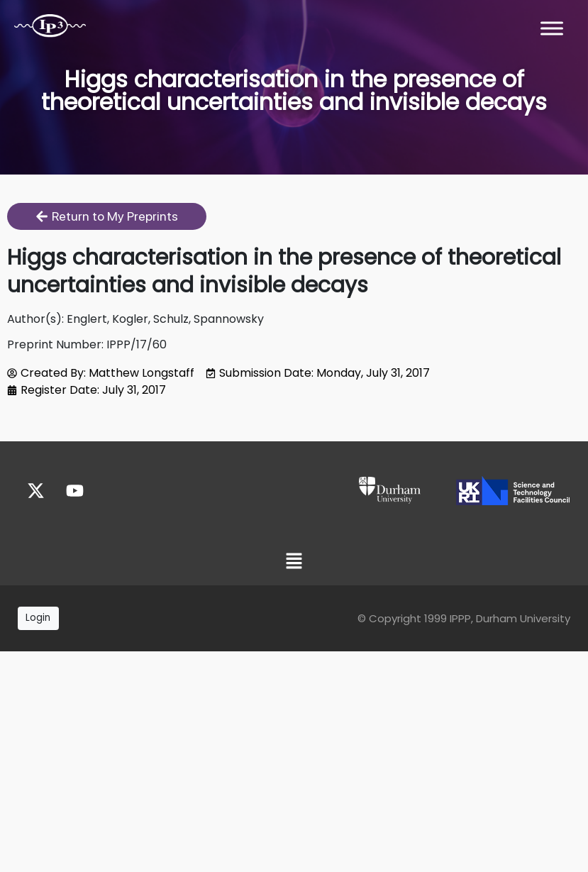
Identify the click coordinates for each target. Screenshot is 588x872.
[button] (294, 562)
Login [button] (38, 618)
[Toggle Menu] (552, 28)
